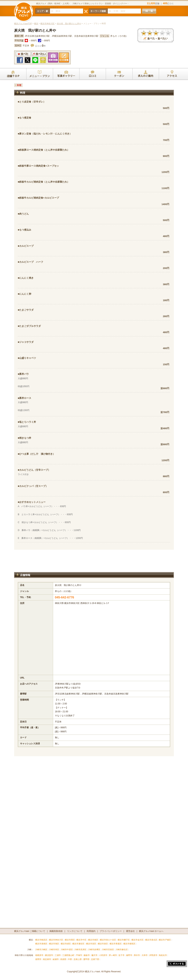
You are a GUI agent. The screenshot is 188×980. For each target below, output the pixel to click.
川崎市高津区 (80, 950)
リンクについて (75, 931)
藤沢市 (94, 955)
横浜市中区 (81, 940)
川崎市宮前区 (108, 950)
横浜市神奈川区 (47, 24)
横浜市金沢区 (138, 940)
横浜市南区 (93, 940)
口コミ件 (40, 46)
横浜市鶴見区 (41, 940)
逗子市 (121, 955)
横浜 (36, 24)
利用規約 (91, 931)
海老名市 (163, 955)
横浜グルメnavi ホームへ (151, 931)
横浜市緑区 (66, 944)
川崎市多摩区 (94, 950)
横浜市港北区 (151, 940)
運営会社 (130, 931)
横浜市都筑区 (129, 944)
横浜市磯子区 (124, 940)
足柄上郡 (78, 959)
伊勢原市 (153, 955)
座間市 (38, 959)
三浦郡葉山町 (68, 955)
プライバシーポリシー (111, 931)
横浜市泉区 (103, 944)
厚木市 (137, 955)
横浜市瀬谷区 (78, 944)
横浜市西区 (70, 940)
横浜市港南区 (41, 944)
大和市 (145, 955)
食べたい (39, 54)
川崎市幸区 (54, 950)
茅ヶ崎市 (113, 955)
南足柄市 (47, 959)
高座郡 (63, 959)
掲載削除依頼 (56, 931)
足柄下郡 (95, 959)
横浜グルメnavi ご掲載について (30, 931)
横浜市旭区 (54, 944)
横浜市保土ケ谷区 (108, 940)
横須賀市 (49, 955)
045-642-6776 (65, 597)
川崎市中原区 (67, 950)
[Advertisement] (94, 563)
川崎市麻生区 (122, 950)
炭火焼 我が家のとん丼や (69, 24)
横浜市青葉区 (116, 944)
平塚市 (79, 955)
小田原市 (103, 955)
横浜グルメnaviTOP (23, 24)
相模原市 (39, 955)
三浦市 (58, 955)
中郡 (70, 959)
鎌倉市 (87, 955)
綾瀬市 (56, 959)
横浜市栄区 (91, 944)
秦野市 (129, 955)
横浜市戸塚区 (165, 940)
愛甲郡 (86, 959)
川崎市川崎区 (41, 950)
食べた (23, 54)
